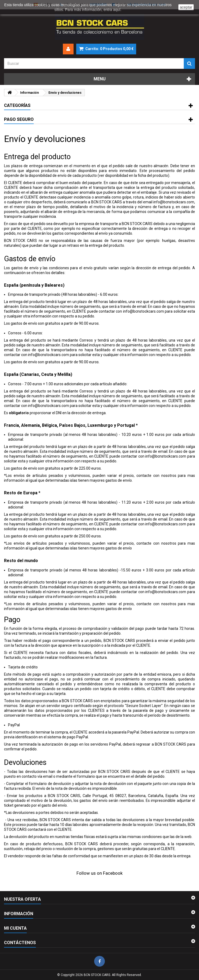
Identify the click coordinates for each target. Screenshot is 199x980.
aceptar (186, 7)
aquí (117, 10)
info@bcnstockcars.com (174, 202)
